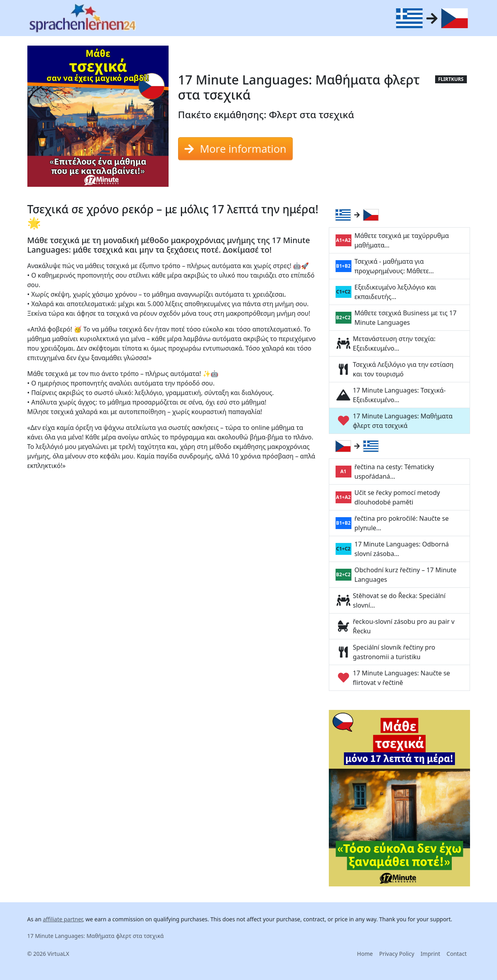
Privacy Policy (397, 954)
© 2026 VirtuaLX (48, 954)
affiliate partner (63, 919)
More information (235, 149)
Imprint (430, 954)
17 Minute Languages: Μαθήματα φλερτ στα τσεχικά (96, 936)
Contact (457, 954)
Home (365, 954)
